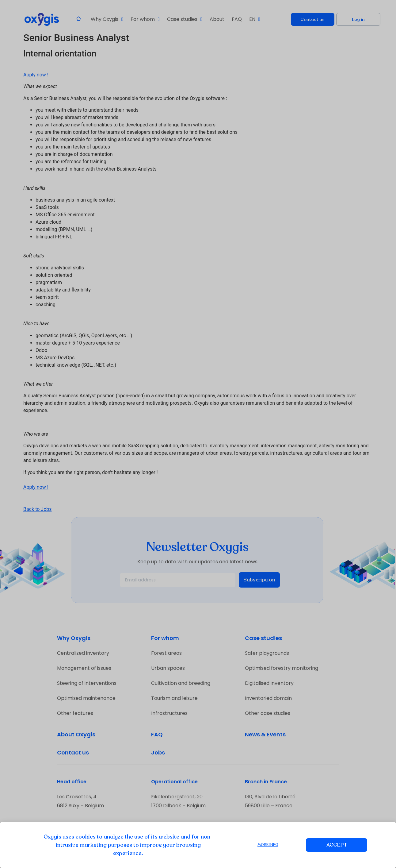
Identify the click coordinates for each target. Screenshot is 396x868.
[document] (198, 434)
